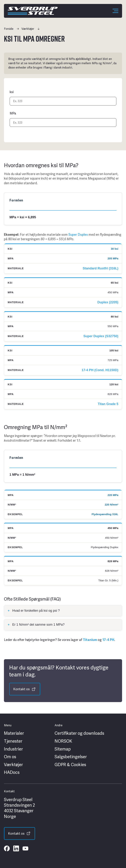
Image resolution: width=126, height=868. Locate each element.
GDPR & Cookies (70, 765)
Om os (10, 757)
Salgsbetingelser (71, 757)
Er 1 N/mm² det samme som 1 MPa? (36, 625)
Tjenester (13, 741)
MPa (13, 113)
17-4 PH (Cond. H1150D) (100, 370)
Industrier (13, 749)
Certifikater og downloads (79, 733)
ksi (12, 92)
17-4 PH (108, 640)
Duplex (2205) (108, 302)
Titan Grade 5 (108, 404)
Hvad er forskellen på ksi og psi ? (34, 611)
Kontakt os (21, 689)
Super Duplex (78, 235)
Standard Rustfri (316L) (100, 268)
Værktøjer (28, 29)
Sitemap (63, 749)
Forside (9, 29)
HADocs (12, 772)
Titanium (90, 640)
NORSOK (63, 741)
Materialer (14, 733)
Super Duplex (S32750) (101, 336)
